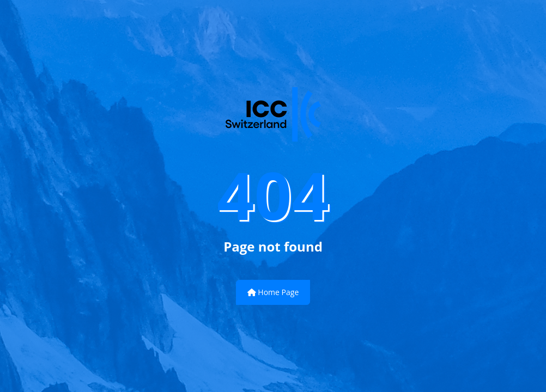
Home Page (273, 292)
